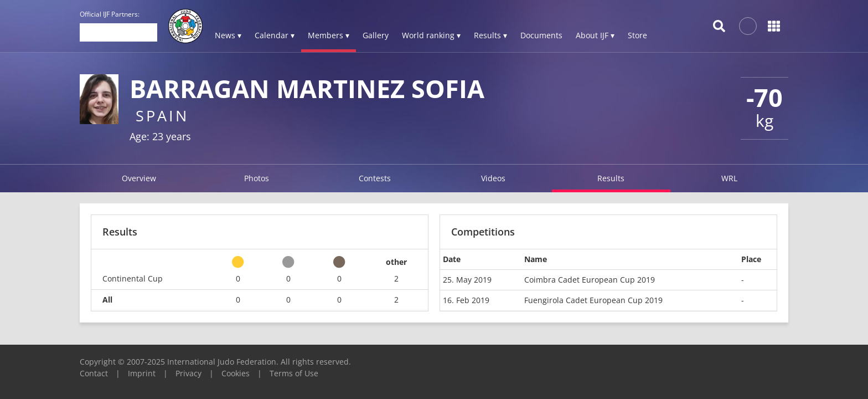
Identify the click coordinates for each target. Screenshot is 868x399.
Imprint (142, 373)
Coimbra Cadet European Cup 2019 (590, 280)
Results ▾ (490, 35)
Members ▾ (329, 35)
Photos (257, 178)
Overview (139, 178)
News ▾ (228, 35)
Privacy (188, 373)
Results (611, 178)
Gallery (376, 35)
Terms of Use (294, 373)
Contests (375, 178)
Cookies (236, 373)
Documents (541, 35)
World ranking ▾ (431, 35)
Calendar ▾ (275, 35)
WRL (729, 178)
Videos (493, 178)
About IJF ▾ (595, 35)
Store (637, 35)
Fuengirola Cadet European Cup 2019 (593, 300)
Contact (94, 373)
